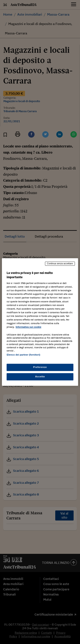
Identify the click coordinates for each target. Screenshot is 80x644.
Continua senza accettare (60, 263)
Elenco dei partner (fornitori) (23, 355)
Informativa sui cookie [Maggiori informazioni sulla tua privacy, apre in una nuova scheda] (28, 327)
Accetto (40, 377)
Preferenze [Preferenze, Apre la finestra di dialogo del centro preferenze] (40, 367)
